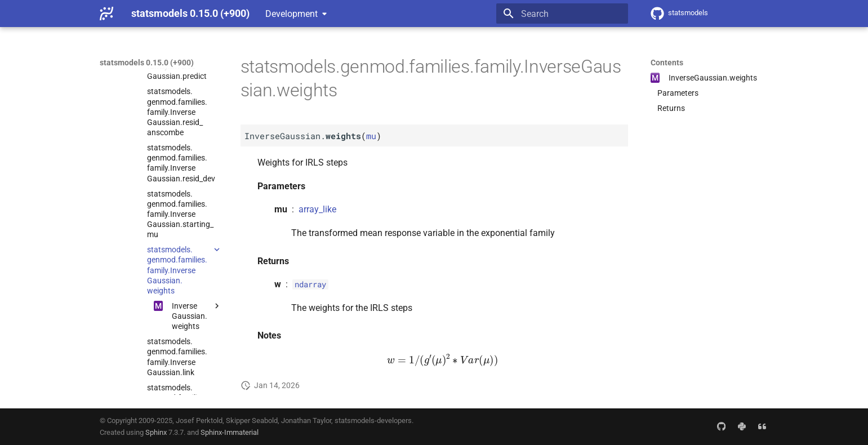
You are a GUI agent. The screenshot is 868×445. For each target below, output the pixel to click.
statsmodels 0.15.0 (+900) (147, 63)
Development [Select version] (291, 14)
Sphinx (156, 432)
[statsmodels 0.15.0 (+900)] (106, 14)
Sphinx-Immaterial (230, 432)
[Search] (562, 14)
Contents (667, 63)
